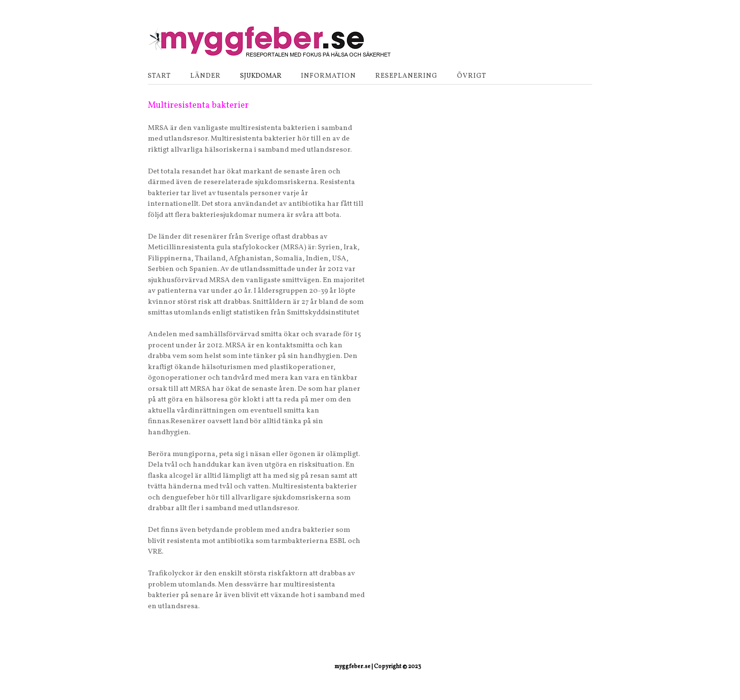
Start (159, 76)
